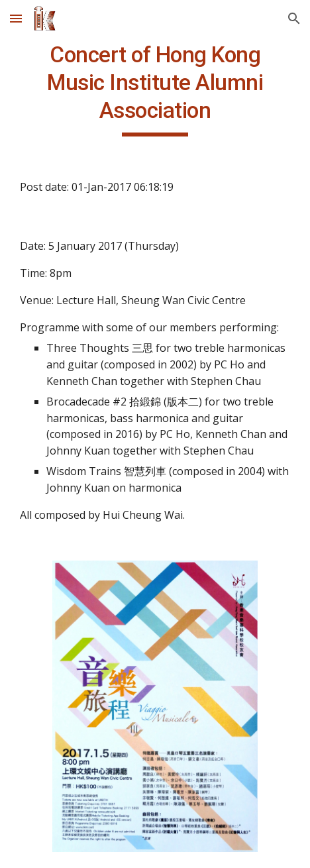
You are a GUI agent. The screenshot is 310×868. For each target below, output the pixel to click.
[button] (16, 18)
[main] (155, 89)
